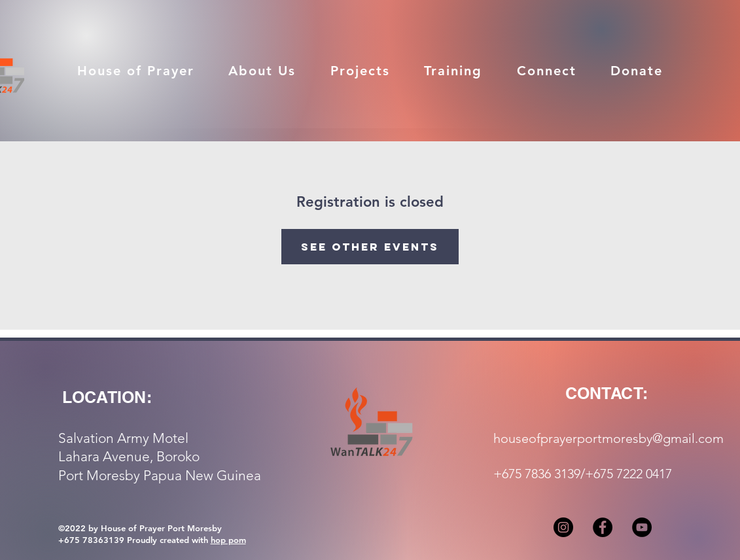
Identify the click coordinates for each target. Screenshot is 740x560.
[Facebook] (603, 527)
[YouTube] (642, 527)
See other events (370, 247)
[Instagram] (563, 527)
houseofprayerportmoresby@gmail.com (608, 438)
